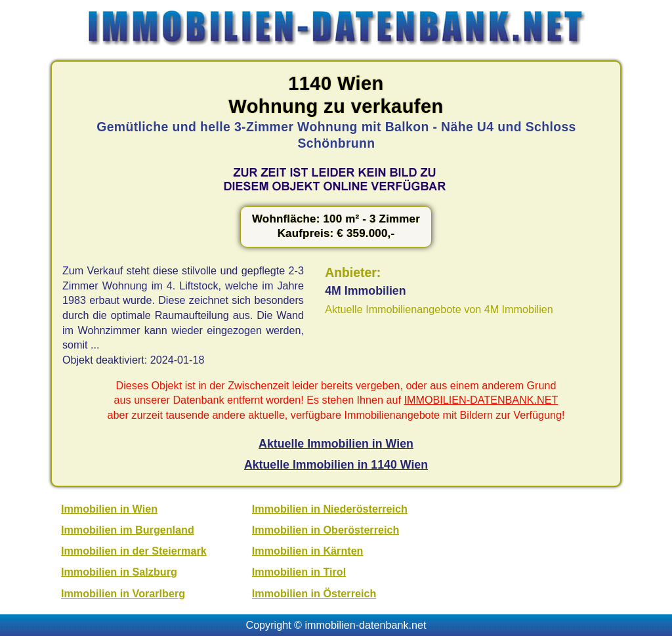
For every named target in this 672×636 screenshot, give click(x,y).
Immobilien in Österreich (314, 593)
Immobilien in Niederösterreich (330, 509)
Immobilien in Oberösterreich (325, 530)
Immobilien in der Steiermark (134, 551)
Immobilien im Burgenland (128, 530)
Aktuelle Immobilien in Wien (336, 444)
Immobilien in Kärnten (308, 551)
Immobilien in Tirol (299, 572)
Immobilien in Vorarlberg (123, 593)
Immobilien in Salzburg (119, 572)
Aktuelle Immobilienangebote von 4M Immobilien (439, 309)
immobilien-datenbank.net (366, 625)
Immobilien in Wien (109, 509)
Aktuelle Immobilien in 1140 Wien (336, 465)
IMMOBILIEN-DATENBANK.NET (481, 400)
